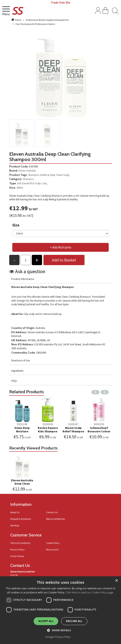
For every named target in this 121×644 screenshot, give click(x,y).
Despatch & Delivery (21, 519)
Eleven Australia (27, 171)
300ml (20, 188)
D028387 (73, 424)
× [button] (116, 581)
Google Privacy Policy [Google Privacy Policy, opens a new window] (58, 637)
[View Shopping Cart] (105, 11)
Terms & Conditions (20, 543)
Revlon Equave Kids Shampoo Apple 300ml (48, 431)
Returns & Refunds (55, 519)
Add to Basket (64, 260)
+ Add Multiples (61, 247)
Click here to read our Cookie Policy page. (90, 592)
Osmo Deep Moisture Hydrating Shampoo (22, 433)
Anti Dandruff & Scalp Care (32, 183)
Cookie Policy (53, 543)
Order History (17, 556)
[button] (60, 630)
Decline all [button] (74, 621)
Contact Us (52, 512)
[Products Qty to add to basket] (26, 260)
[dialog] (60, 610)
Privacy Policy (17, 549)
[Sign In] (98, 11)
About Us (15, 512)
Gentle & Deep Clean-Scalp (54, 175)
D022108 (22, 424)
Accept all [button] (46, 621)
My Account (52, 549)
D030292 (99, 424)
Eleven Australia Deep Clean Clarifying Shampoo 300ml (22, 485)
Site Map (15, 525)
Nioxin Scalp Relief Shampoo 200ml (73, 431)
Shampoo (34, 175)
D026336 (48, 424)
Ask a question (30, 271)
